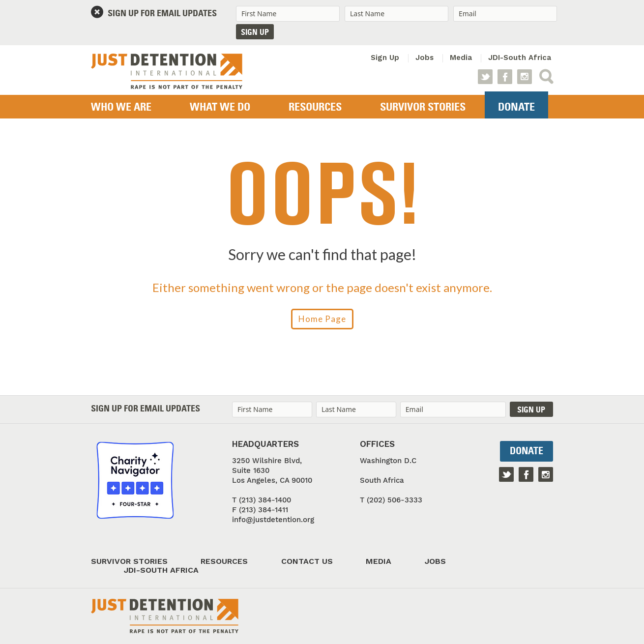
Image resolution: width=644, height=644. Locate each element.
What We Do (220, 108)
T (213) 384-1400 (262, 500)
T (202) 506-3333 (391, 500)
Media (461, 58)
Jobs (424, 58)
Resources (315, 108)
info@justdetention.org (273, 520)
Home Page (322, 319)
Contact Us (307, 561)
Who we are (121, 108)
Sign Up (385, 58)
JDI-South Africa (520, 58)
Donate (516, 108)
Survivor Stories (423, 108)
